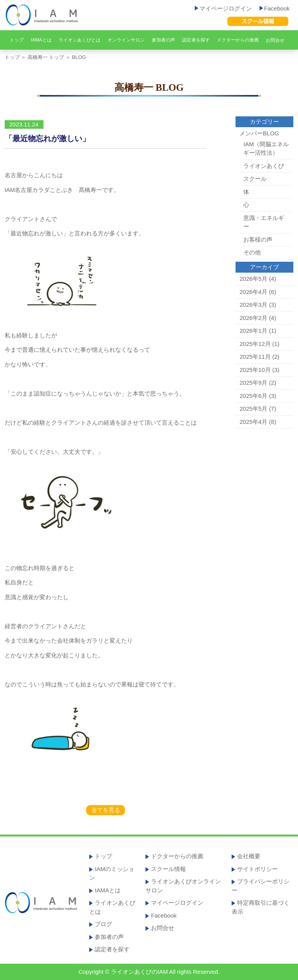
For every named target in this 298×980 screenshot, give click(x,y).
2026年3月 (253, 305)
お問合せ (275, 40)
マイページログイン (223, 8)
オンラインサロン (126, 40)
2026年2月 (253, 318)
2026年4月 (253, 292)
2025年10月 (255, 370)
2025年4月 (253, 422)
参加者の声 (163, 40)
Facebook (275, 8)
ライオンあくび (264, 166)
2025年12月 (255, 344)
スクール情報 (168, 869)
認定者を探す (196, 40)
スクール (255, 179)
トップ (17, 40)
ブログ (103, 924)
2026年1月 (253, 331)
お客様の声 (258, 239)
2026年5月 (253, 279)
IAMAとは (41, 40)
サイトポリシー (257, 869)
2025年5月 (253, 409)
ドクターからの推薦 (238, 40)
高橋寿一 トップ (46, 57)
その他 (252, 252)
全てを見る (106, 810)
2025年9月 (253, 383)
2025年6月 (253, 396)
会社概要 (249, 856)
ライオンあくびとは (80, 40)
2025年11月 (255, 357)
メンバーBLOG (259, 133)
